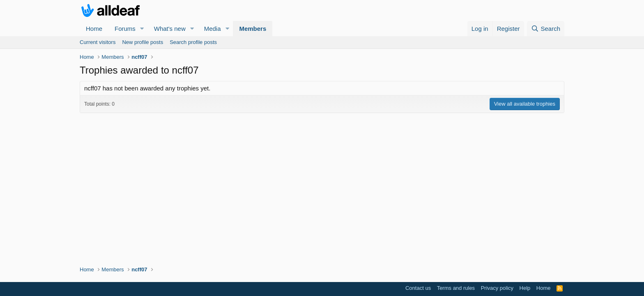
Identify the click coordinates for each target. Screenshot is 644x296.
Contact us (418, 288)
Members (253, 29)
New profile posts (143, 42)
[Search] (546, 29)
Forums (125, 29)
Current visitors (98, 42)
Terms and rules (456, 288)
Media (213, 29)
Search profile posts (193, 42)
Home (94, 29)
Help (525, 288)
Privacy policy (497, 288)
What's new (170, 29)
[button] (142, 29)
